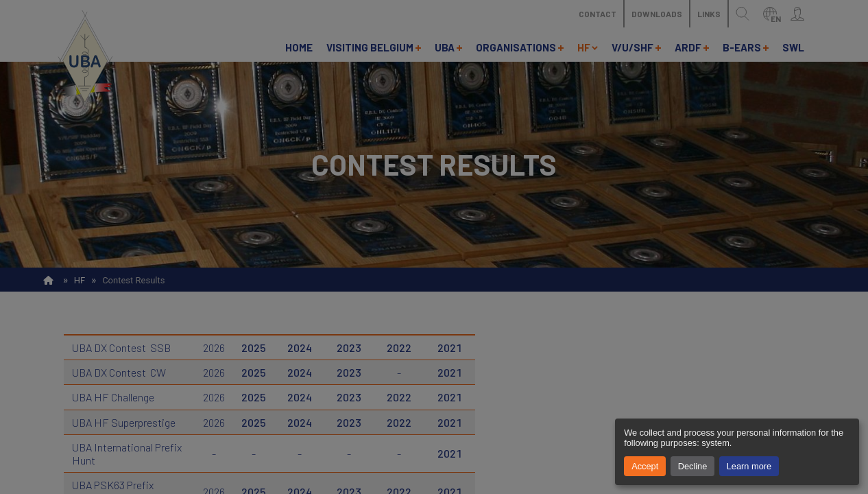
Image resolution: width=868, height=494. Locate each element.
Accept (645, 466)
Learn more (749, 466)
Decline (693, 466)
